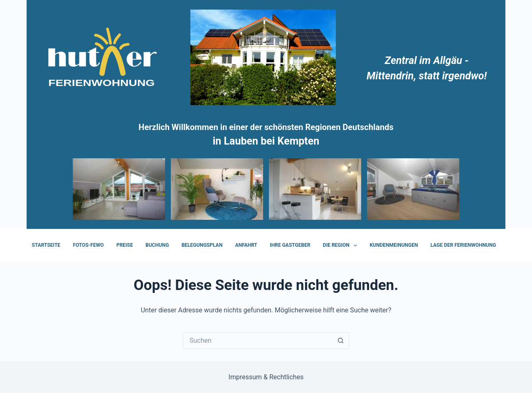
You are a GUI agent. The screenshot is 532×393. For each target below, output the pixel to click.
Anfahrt (246, 245)
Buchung (157, 245)
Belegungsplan (202, 245)
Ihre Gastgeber (290, 245)
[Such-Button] (341, 341)
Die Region (342, 246)
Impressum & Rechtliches (266, 377)
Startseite (46, 245)
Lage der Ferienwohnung (463, 245)
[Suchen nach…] (258, 341)
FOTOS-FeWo (88, 245)
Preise (125, 245)
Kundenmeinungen (394, 245)
